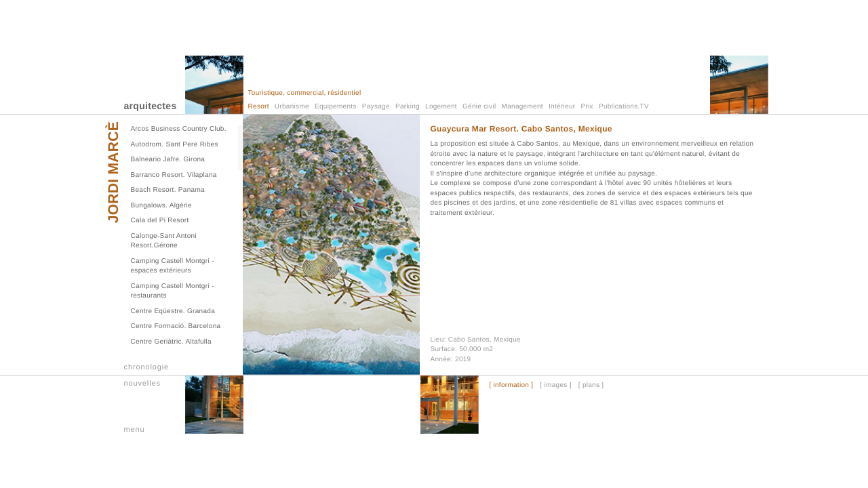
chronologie (147, 367)
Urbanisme (292, 107)
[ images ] (555, 386)
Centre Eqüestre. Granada (173, 311)
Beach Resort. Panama (168, 190)
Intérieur (562, 107)
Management (522, 107)
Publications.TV (624, 107)
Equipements (336, 107)
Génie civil (479, 107)
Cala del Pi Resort (160, 221)
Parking (408, 107)
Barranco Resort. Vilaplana (174, 175)
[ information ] (511, 386)
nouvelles (142, 384)
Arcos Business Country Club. (179, 129)
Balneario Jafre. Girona (168, 160)
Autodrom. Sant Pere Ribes (175, 145)
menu (135, 430)
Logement (441, 107)
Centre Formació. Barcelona (176, 326)
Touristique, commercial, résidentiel (305, 93)
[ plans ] (591, 386)
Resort (259, 107)
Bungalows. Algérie (161, 206)
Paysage (376, 107)
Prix (587, 107)
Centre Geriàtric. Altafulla (171, 342)
